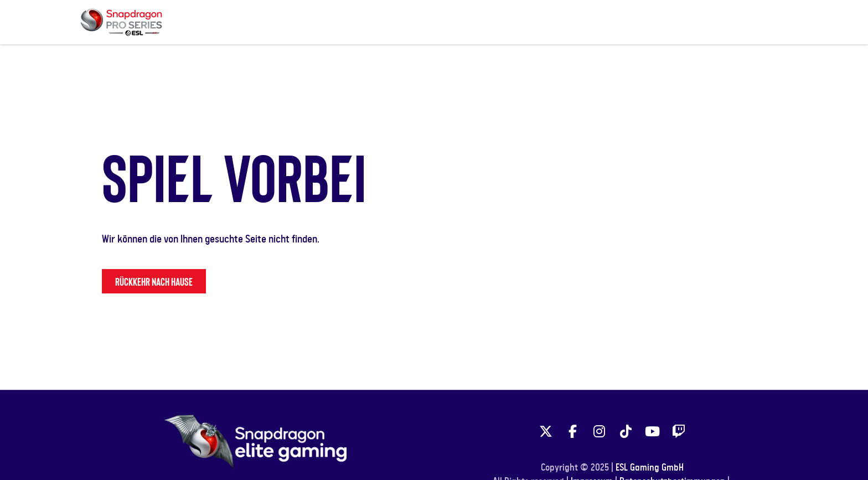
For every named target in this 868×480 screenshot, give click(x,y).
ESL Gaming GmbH (650, 468)
